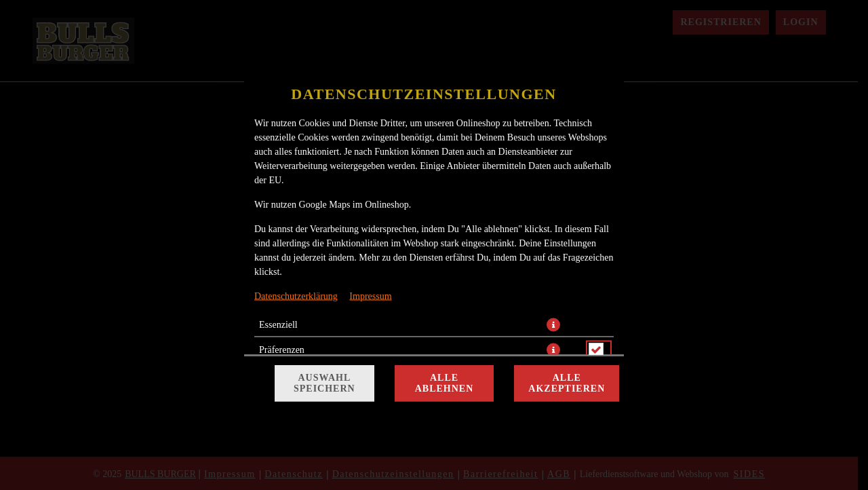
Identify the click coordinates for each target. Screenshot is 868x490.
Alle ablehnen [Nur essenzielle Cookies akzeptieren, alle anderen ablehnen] (445, 383)
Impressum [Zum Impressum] (370, 296)
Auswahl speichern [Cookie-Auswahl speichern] (324, 383)
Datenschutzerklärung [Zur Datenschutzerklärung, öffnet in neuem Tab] (296, 296)
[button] (553, 325)
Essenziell (278, 325)
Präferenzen (282, 350)
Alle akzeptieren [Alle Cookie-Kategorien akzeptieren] (567, 383)
